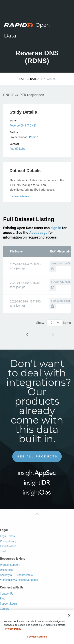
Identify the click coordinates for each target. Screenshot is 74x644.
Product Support (10, 565)
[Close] (69, 615)
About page (38, 233)
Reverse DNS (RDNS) (23, 126)
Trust (3, 551)
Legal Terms (7, 536)
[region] (37, 627)
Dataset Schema (19, 197)
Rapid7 (34, 137)
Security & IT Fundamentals (16, 575)
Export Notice (8, 546)
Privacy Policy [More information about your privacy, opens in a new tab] (13, 629)
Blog (3, 598)
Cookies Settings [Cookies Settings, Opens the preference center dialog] (37, 637)
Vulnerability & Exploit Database (19, 580)
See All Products (37, 456)
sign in (56, 228)
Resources (6, 570)
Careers (5, 609)
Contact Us (7, 594)
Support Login (8, 604)
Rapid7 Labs (17, 149)
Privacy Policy (8, 541)
